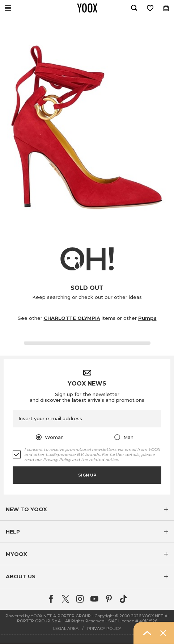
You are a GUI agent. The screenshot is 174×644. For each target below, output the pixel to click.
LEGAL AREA (66, 628)
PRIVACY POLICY (104, 628)
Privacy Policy (57, 460)
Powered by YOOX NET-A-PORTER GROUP (48, 616)
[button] (87, 509)
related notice (103, 460)
